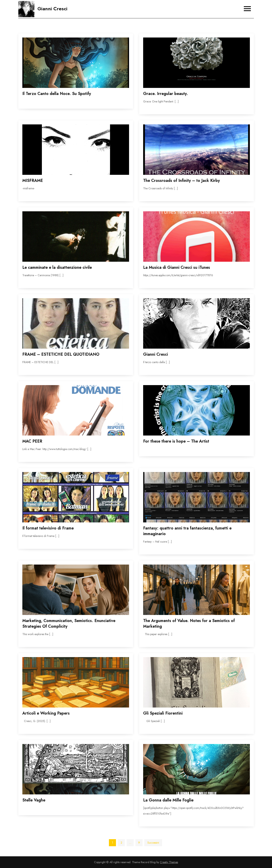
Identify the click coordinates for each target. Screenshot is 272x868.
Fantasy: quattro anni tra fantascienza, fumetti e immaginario (187, 531)
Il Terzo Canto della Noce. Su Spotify (57, 94)
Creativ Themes (169, 862)
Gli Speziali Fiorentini (163, 713)
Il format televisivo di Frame (48, 528)
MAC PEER (32, 441)
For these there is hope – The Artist (176, 441)
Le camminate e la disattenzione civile (57, 267)
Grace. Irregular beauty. (166, 94)
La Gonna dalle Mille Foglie (168, 800)
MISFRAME (33, 181)
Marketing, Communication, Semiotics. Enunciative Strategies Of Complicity (69, 624)
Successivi (153, 843)
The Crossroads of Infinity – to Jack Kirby (182, 181)
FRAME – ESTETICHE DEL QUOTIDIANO (61, 354)
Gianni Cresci (52, 9)
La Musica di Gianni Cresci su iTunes (177, 267)
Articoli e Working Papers (46, 713)
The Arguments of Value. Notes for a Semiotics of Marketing (189, 624)
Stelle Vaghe (34, 800)
